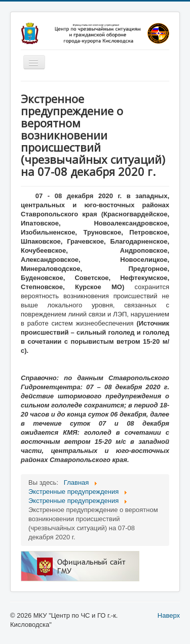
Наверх (169, 615)
